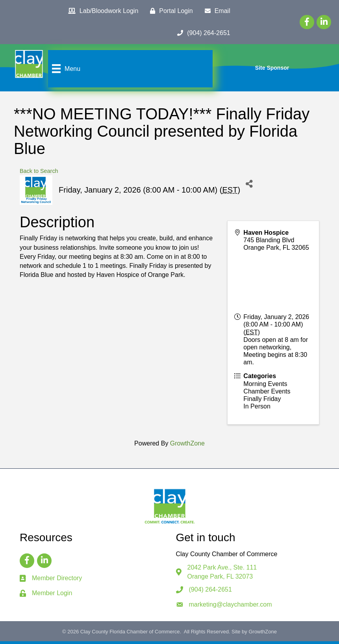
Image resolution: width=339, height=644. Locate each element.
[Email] (216, 11)
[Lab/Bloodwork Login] (101, 11)
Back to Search (39, 174)
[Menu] (66, 70)
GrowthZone (187, 446)
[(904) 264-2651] (202, 33)
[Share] (249, 187)
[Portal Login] (169, 11)
